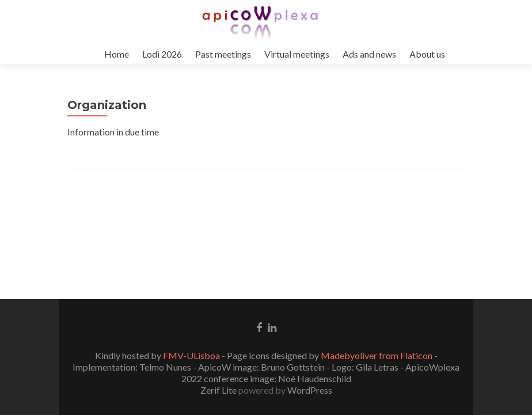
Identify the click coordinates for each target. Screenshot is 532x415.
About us (427, 54)
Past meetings (223, 54)
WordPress (309, 390)
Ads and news (369, 54)
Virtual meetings (297, 54)
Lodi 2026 (162, 54)
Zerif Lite (219, 390)
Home (117, 54)
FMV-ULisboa (191, 355)
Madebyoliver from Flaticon (377, 355)
